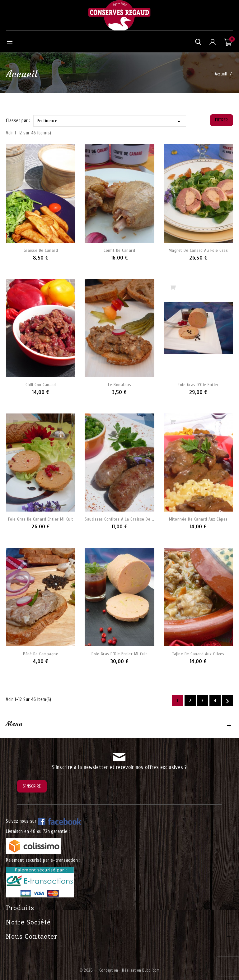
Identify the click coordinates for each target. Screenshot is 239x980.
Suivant (227, 701)
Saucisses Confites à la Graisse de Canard (119, 519)
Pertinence (110, 121)
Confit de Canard (119, 250)
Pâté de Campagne (41, 654)
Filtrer (222, 120)
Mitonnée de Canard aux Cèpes (198, 519)
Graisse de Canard (41, 250)
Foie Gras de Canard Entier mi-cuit (41, 519)
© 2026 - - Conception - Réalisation (111, 970)
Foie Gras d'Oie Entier (198, 385)
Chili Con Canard (41, 385)
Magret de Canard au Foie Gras (198, 250)
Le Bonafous (120, 385)
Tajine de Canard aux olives (198, 654)
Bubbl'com (151, 970)
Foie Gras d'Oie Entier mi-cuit (119, 654)
